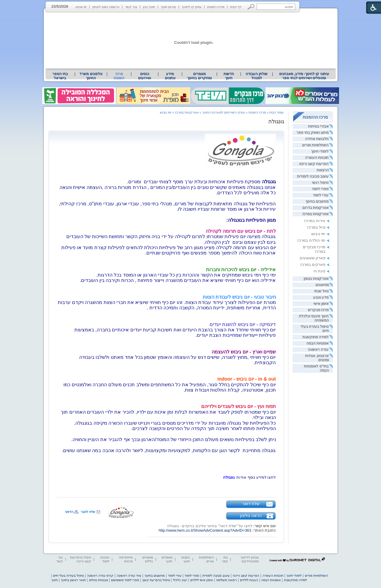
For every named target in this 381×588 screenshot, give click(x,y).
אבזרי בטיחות (318, 126)
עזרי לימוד (321, 195)
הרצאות (323, 170)
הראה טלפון (251, 516)
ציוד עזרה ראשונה (129, 575)
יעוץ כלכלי (180, 580)
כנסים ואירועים (145, 76)
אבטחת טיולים (99, 580)
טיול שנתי (321, 291)
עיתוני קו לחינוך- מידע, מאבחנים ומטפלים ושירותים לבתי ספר (304, 76)
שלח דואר (251, 504)
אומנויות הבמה (317, 343)
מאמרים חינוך (167, 559)
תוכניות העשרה (317, 158)
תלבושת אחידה (317, 139)
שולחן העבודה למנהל (257, 76)
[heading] (166, 338)
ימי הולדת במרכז (311, 240)
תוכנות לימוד (105, 559)
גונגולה (276, 122)
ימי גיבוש (318, 234)
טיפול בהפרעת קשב (156, 580)
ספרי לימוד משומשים (125, 580)
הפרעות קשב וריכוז (314, 164)
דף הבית (236, 7)
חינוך (54, 580)
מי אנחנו (81, 7)
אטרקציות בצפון (316, 279)
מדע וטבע (321, 297)
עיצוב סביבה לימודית (313, 176)
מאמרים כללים (148, 559)
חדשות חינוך (229, 76)
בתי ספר (225, 559)
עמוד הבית (277, 112)
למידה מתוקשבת (316, 337)
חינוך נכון (149, 7)
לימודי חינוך (320, 151)
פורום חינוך (168, 7)
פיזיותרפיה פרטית (126, 559)
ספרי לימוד (320, 189)
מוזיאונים (322, 285)
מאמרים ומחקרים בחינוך (199, 76)
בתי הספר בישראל (60, 76)
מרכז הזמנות (216, 7)
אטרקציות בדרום (316, 208)
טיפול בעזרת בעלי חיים (68, 575)
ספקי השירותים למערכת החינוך (223, 112)
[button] (251, 7)
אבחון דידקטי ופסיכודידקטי (250, 559)
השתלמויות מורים (315, 145)
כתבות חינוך (186, 559)
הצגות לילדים (249, 580)
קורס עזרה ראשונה (100, 575)
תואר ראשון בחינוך (73, 580)
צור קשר (131, 7)
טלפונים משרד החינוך (91, 76)
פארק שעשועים (313, 258)
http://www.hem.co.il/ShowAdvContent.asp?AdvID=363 (205, 530)
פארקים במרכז (313, 264)
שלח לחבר (88, 512)
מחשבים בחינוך (317, 201)
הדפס (69, 512)
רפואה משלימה (226, 580)
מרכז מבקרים (318, 310)
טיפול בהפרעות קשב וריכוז (81, 559)
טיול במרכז (316, 227)
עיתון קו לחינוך (192, 7)
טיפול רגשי (320, 183)
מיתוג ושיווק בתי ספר (313, 133)
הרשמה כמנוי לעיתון (106, 7)
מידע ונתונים (170, 76)
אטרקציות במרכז (316, 214)
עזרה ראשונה (318, 350)
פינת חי (320, 271)
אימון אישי (321, 304)
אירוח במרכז (315, 221)
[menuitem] (304, 76)
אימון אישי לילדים (202, 580)
